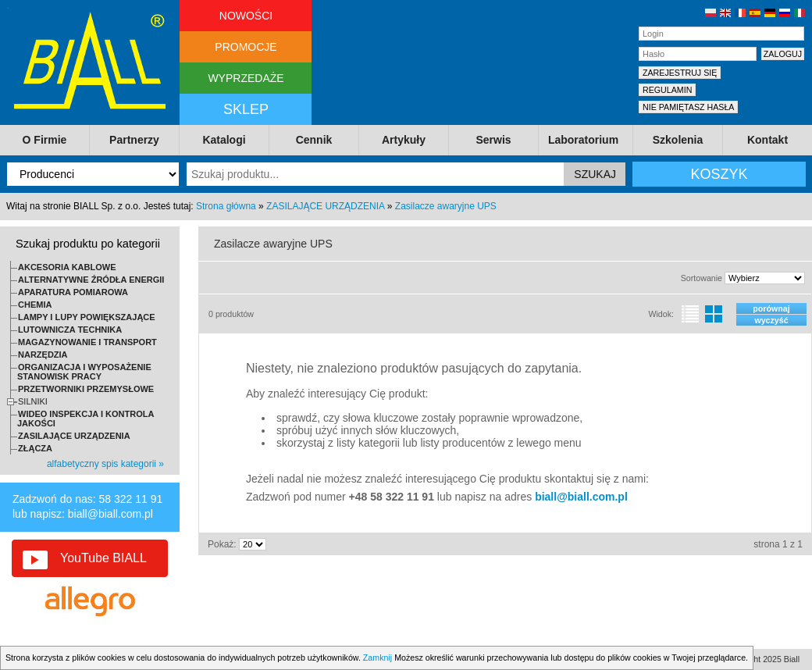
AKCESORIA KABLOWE (67, 267)
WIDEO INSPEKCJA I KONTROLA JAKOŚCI (85, 419)
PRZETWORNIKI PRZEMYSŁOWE (86, 389)
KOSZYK (719, 174)
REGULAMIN (667, 90)
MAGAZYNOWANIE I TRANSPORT (87, 342)
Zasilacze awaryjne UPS (446, 206)
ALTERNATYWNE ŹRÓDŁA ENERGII (91, 280)
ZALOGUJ (783, 54)
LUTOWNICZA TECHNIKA (70, 330)
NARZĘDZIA (43, 355)
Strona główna (226, 206)
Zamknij (378, 658)
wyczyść (771, 320)
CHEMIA (35, 305)
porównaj (771, 308)
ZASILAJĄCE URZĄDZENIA (325, 206)
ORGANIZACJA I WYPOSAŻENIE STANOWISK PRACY (84, 372)
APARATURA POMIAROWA (73, 292)
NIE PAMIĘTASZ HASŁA (688, 107)
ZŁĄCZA (35, 448)
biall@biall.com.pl (110, 514)
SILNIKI (33, 401)
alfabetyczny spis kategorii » (105, 464)
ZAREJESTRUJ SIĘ (680, 73)
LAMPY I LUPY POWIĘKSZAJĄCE (87, 317)
